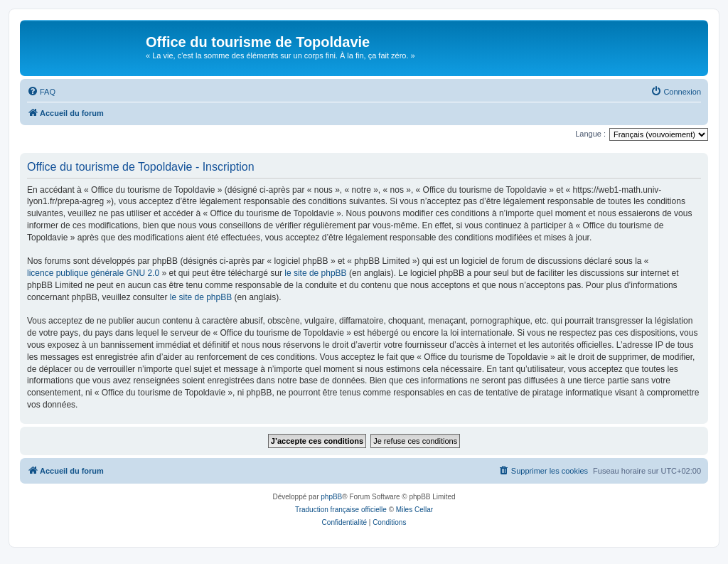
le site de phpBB (315, 273)
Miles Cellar (414, 510)
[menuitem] (41, 92)
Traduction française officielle (341, 510)
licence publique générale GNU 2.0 (93, 273)
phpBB (331, 497)
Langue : (590, 134)
